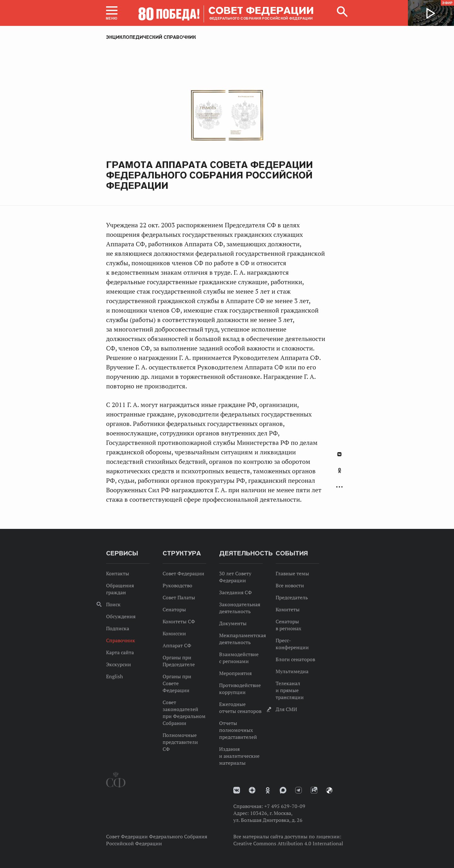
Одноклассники (340, 470)
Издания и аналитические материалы (239, 756)
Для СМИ (286, 709)
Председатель (292, 597)
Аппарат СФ (177, 645)
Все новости (290, 585)
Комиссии (174, 633)
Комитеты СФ (179, 621)
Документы (233, 623)
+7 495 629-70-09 (285, 806)
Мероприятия (235, 673)
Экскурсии (119, 664)
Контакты (118, 573)
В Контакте (339, 454)
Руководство (177, 585)
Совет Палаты (179, 597)
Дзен (252, 790)
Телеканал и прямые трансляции (290, 690)
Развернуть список (339, 487)
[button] (112, 13)
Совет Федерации (183, 573)
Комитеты (288, 609)
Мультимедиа (292, 671)
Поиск (113, 604)
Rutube (314, 790)
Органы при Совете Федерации (177, 683)
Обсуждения (121, 616)
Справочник (121, 640)
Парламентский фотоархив (329, 790)
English (114, 676)
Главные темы (292, 573)
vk (237, 790)
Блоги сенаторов (295, 659)
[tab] (339, 474)
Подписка (118, 628)
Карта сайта (120, 652)
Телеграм (299, 790)
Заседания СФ (236, 592)
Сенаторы (174, 609)
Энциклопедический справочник (151, 37)
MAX (283, 790)
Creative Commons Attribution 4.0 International (288, 843)
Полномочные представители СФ (180, 742)
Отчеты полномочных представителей (238, 730)
